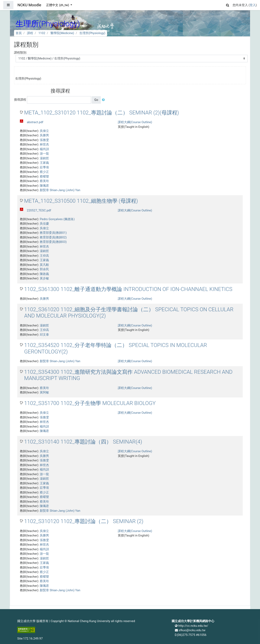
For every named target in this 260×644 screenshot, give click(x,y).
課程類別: (21, 53)
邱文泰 (44, 335)
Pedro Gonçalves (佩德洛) (57, 219)
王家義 (44, 163)
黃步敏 (44, 278)
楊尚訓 (44, 149)
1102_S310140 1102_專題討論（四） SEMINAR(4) (83, 442)
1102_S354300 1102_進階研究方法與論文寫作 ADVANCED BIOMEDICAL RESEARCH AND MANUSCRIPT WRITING (128, 375)
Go (96, 100)
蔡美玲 (44, 181)
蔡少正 (44, 172)
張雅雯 (44, 140)
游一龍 (44, 154)
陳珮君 (44, 186)
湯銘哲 (44, 158)
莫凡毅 (44, 265)
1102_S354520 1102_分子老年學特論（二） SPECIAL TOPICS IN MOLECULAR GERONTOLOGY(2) (116, 348)
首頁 (19, 33)
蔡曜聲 (44, 177)
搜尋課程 (20, 100)
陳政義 (44, 274)
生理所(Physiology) (92, 33)
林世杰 (44, 144)
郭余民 (44, 269)
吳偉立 (44, 131)
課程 (30, 33)
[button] (228, 5)
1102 (42, 33)
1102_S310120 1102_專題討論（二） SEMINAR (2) (84, 521)
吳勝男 (44, 135)
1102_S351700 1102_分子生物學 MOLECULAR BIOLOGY (90, 403)
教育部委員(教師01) (53, 233)
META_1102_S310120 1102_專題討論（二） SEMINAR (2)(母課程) (102, 113)
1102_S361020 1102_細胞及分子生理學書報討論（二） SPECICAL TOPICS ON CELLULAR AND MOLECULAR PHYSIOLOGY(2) (129, 313)
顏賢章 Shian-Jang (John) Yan (60, 190)
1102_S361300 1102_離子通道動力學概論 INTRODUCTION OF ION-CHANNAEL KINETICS (128, 289)
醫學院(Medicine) (62, 33)
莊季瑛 (44, 167)
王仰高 (44, 256)
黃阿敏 (44, 392)
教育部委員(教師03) (53, 242)
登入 (253, 5)
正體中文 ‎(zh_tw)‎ (58, 5)
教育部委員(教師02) (53, 237)
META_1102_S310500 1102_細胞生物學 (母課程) (81, 201)
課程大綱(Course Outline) (135, 122)
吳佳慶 (44, 224)
